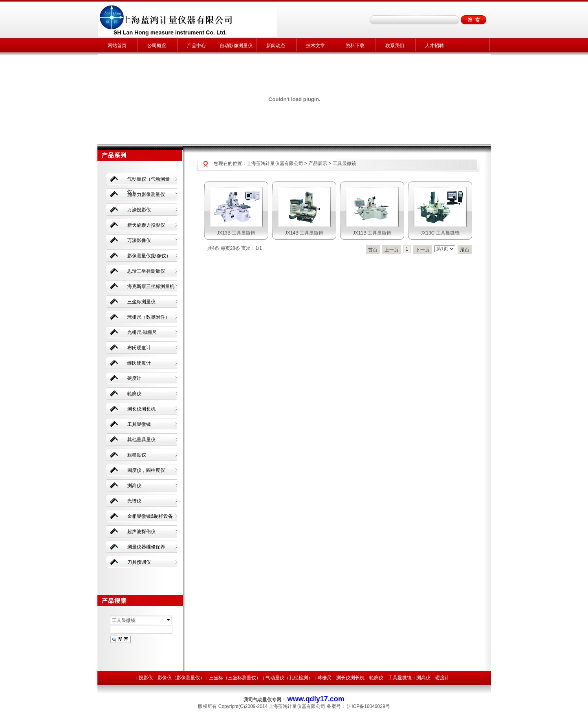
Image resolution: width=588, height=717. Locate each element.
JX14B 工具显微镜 (304, 233)
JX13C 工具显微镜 (440, 233)
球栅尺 (324, 678)
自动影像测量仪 (236, 46)
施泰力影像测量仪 (146, 194)
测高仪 (134, 486)
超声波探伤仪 (141, 532)
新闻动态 (276, 46)
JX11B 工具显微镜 (372, 233)
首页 (373, 250)
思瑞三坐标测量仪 (146, 271)
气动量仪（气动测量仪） (148, 182)
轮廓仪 (134, 394)
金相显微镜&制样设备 (150, 516)
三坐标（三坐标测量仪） (235, 678)
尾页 (465, 250)
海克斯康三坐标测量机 (151, 286)
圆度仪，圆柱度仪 (146, 470)
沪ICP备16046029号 (368, 706)
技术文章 (315, 46)
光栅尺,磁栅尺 (142, 332)
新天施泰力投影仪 (146, 225)
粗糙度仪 (137, 455)
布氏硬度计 (139, 348)
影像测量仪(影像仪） (149, 256)
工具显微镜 (344, 163)
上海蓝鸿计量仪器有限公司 (275, 163)
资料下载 (355, 46)
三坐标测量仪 (141, 302)
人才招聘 (434, 46)
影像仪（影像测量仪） (181, 678)
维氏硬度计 (139, 363)
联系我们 (395, 46)
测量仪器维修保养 (146, 547)
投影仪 (146, 678)
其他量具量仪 (141, 440)
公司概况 (157, 46)
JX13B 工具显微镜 (236, 233)
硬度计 (134, 378)
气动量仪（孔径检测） (289, 678)
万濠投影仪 (139, 210)
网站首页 (117, 46)
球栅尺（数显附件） (148, 317)
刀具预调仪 (139, 562)
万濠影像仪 (139, 240)
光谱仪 (134, 501)
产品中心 (196, 46)
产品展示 (318, 163)
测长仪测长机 (141, 409)
